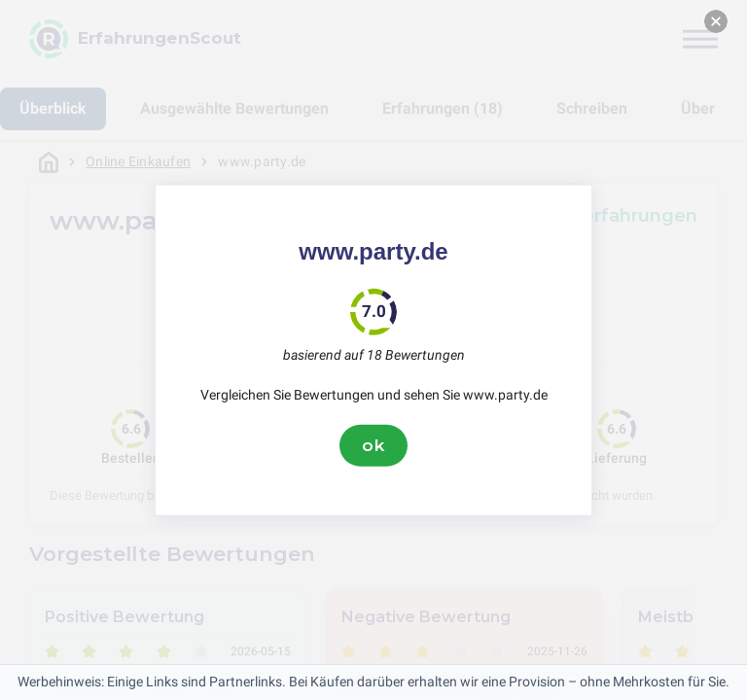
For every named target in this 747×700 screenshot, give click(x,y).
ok (373, 445)
